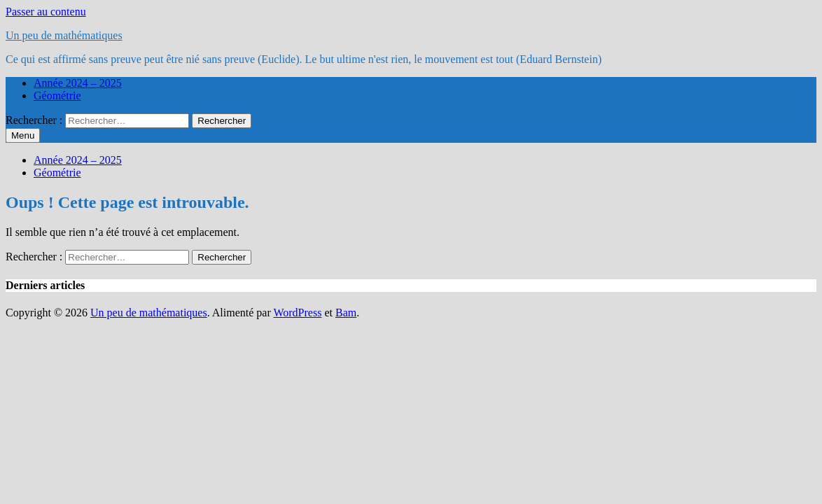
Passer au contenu (46, 12)
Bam (346, 313)
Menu (23, 135)
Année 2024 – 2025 (78, 83)
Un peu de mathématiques (64, 35)
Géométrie (57, 96)
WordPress (297, 313)
